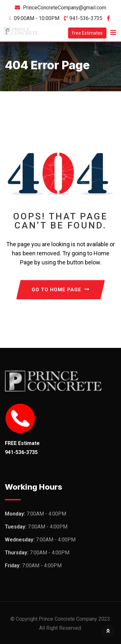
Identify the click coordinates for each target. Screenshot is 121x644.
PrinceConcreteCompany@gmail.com (65, 8)
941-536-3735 (86, 18)
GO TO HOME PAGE (60, 290)
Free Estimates (87, 33)
